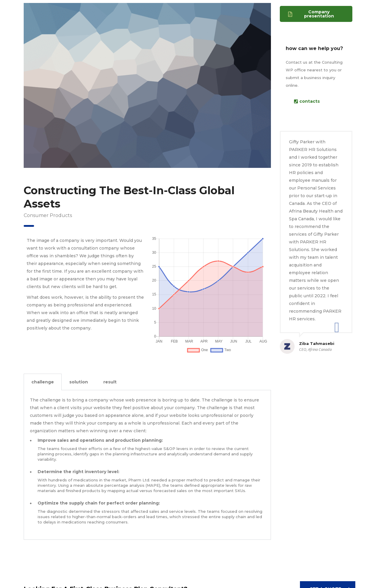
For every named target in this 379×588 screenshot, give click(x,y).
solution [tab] (79, 382)
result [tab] (110, 382)
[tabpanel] (147, 465)
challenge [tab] (43, 382)
